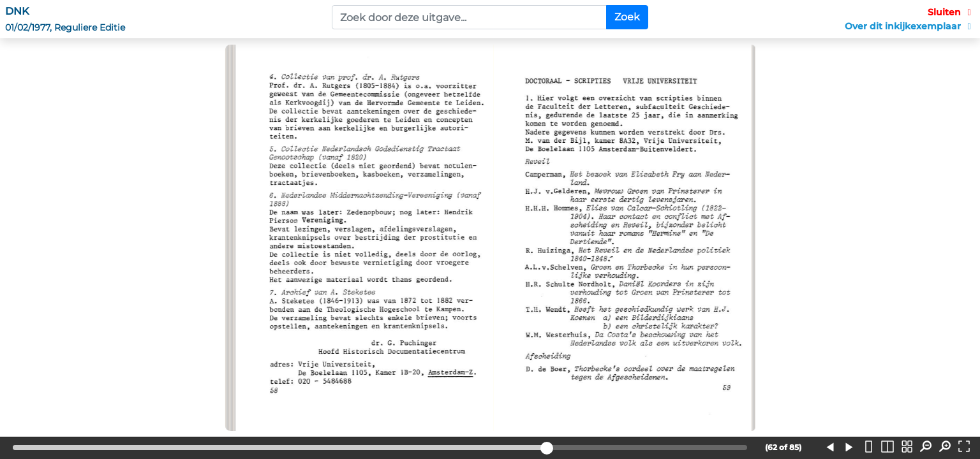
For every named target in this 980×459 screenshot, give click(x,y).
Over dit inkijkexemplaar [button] (910, 26)
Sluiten (951, 12)
